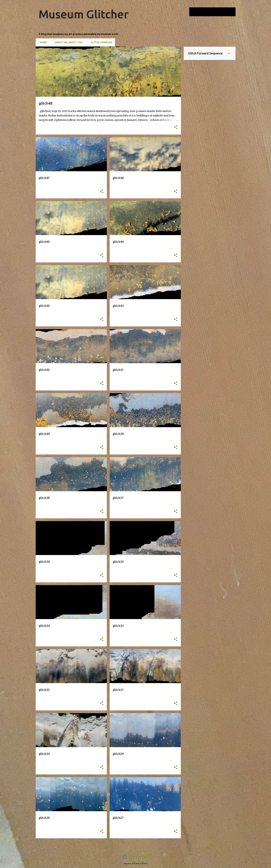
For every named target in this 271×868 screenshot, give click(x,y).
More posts (108, 847)
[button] (176, 127)
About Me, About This (68, 42)
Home (42, 42)
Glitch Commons (100, 42)
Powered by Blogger (136, 857)
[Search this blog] (216, 12)
